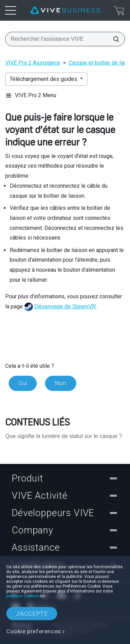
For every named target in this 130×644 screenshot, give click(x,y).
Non (61, 383)
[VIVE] (65, 10)
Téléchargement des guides (44, 79)
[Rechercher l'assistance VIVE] (114, 39)
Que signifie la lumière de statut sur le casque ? (64, 436)
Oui (23, 383)
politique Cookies (23, 596)
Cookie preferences (34, 631)
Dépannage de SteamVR (65, 306)
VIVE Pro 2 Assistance (33, 63)
